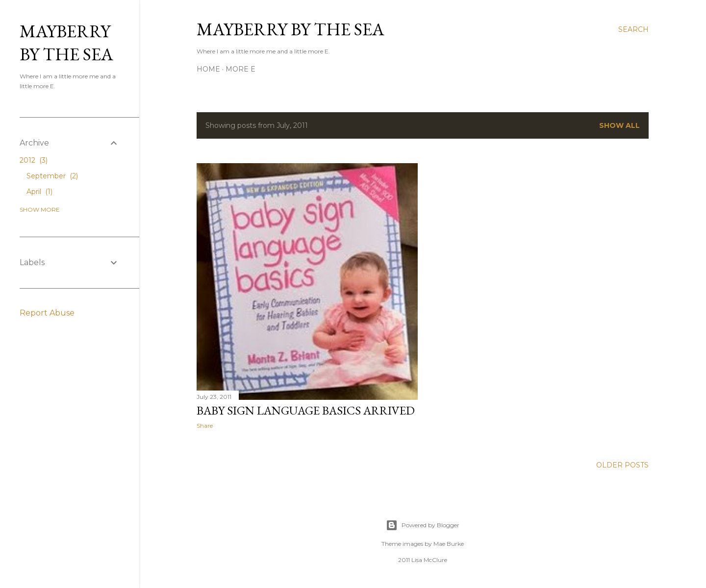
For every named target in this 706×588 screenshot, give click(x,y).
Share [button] (205, 426)
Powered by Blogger (423, 525)
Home (208, 69)
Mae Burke (449, 544)
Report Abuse (47, 313)
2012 (34, 160)
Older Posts (622, 465)
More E (240, 69)
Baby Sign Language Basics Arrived (306, 410)
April (39, 192)
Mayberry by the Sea (290, 29)
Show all (619, 125)
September (52, 176)
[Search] (633, 29)
